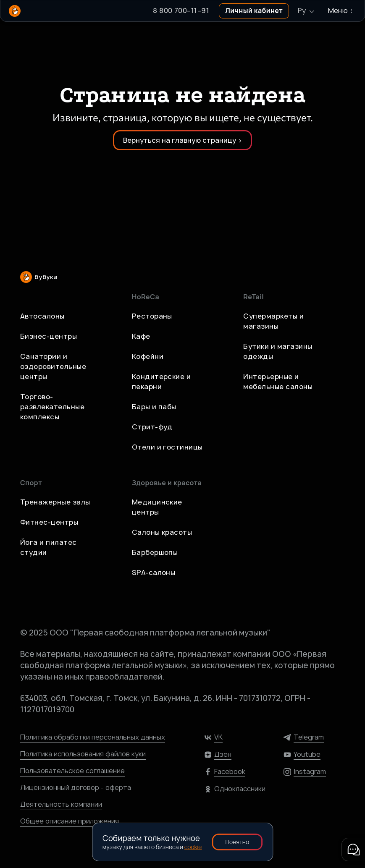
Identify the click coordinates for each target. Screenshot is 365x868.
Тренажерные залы (55, 502)
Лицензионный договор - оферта (76, 787)
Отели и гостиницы (167, 447)
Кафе (141, 336)
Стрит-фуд (152, 427)
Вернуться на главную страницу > (182, 140)
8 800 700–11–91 (181, 10)
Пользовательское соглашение (72, 771)
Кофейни (148, 356)
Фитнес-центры (49, 522)
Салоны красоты (162, 532)
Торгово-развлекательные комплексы (52, 407)
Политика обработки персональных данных (93, 737)
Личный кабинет (254, 10)
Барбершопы (155, 552)
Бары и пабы (154, 407)
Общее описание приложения (70, 821)
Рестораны (152, 316)
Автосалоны (42, 316)
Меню (341, 10)
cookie (193, 847)
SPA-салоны (154, 573)
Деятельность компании (61, 804)
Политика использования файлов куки (83, 754)
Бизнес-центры (49, 336)
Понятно (237, 842)
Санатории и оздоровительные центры (53, 366)
